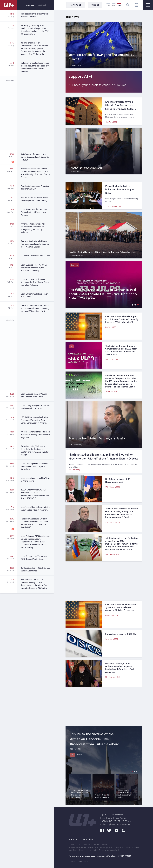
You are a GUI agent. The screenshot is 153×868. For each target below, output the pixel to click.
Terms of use (88, 839)
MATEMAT (84, 861)
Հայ (108, 5)
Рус (114, 5)
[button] (132, 305)
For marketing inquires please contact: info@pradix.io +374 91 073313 (100, 856)
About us (73, 839)
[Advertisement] (36, 113)
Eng (119, 5)
